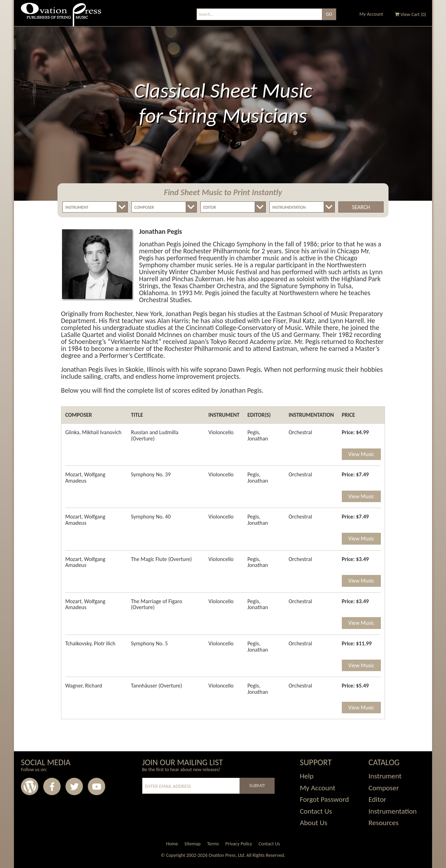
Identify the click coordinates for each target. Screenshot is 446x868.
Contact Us (316, 811)
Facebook (52, 786)
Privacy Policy (239, 844)
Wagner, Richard (84, 686)
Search (361, 207)
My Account (371, 14)
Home (172, 844)
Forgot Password (324, 799)
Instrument (385, 776)
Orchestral (300, 432)
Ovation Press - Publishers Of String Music (61, 17)
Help (306, 776)
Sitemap (192, 844)
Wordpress (30, 786)
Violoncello (221, 432)
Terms (213, 844)
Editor (378, 799)
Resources (384, 823)
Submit (257, 786)
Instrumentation (393, 811)
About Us (313, 823)
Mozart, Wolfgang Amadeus (85, 478)
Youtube (97, 786)
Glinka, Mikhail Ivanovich (93, 432)
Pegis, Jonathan (258, 435)
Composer (384, 788)
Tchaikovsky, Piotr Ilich (90, 643)
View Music (361, 454)
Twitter (74, 786)
